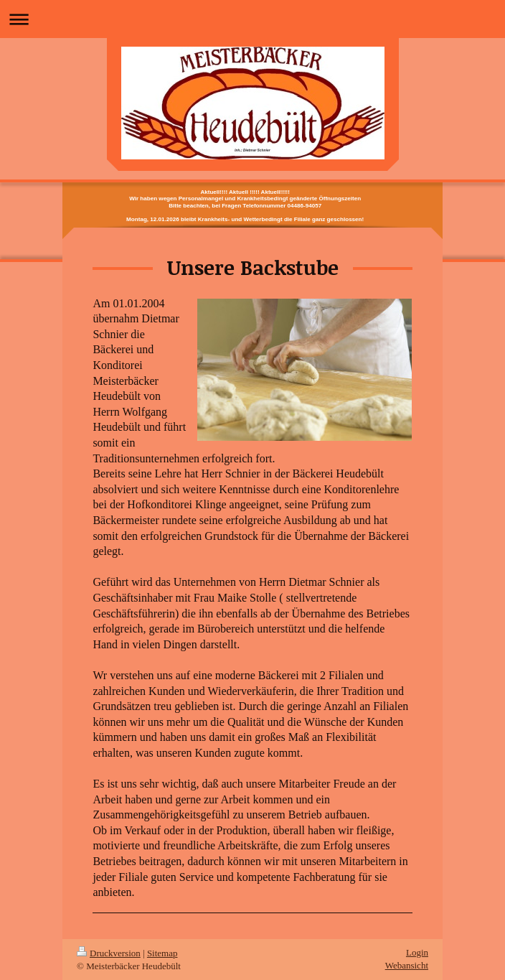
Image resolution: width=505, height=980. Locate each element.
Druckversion (109, 953)
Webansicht (407, 965)
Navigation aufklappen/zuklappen (252, 19)
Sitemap (162, 953)
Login (417, 952)
